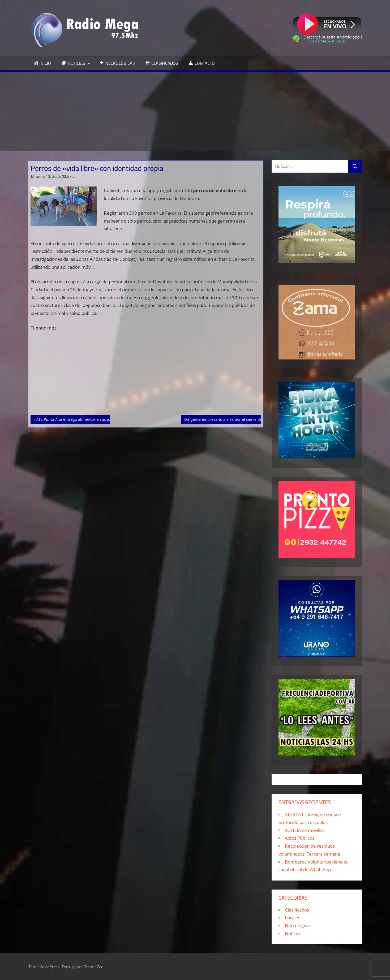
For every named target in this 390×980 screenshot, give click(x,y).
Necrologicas (298, 925)
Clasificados (297, 910)
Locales (293, 918)
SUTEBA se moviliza (305, 830)
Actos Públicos (300, 838)
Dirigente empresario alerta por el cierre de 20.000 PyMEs (236, 419)
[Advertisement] (195, 111)
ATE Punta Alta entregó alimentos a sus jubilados (80, 419)
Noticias (293, 933)
